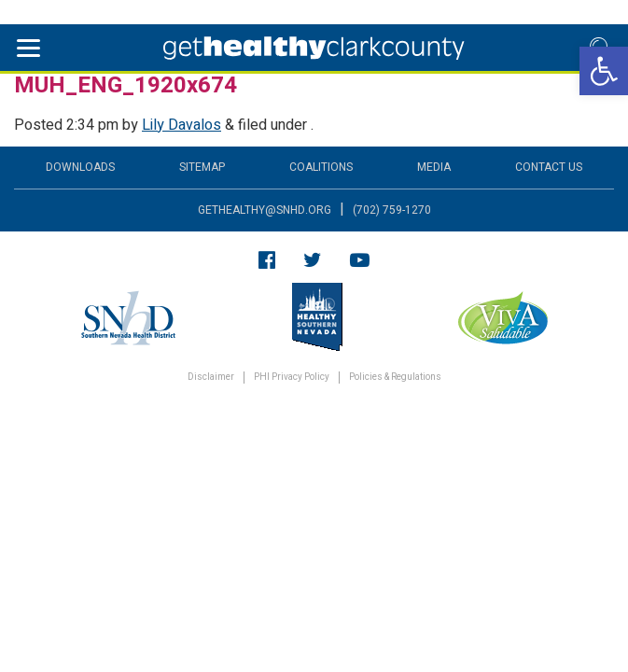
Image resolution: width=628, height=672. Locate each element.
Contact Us (549, 167)
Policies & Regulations (395, 378)
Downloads (80, 167)
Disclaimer (211, 378)
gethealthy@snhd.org (265, 210)
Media (434, 167)
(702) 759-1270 (392, 210)
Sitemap (202, 167)
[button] (604, 71)
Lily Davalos (181, 125)
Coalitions (321, 167)
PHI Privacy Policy (292, 378)
